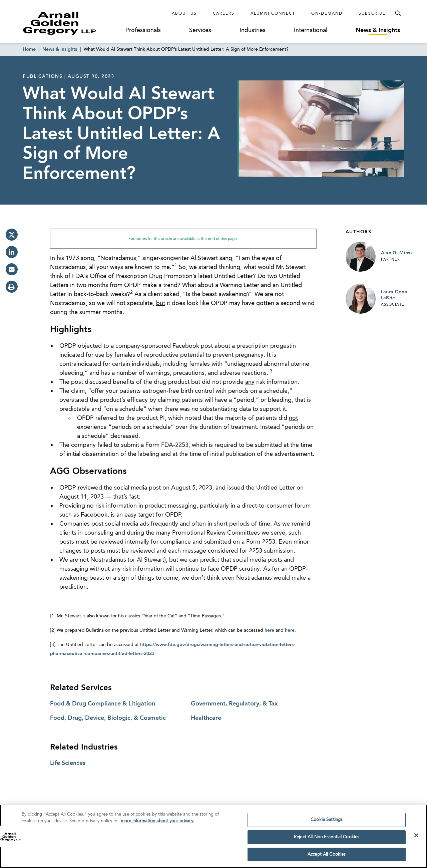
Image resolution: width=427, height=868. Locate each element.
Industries (253, 30)
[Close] (416, 838)
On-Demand (327, 14)
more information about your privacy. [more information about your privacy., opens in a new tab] (158, 824)
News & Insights (378, 30)
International (311, 30)
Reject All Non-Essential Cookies (327, 840)
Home (29, 49)
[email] (12, 269)
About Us (184, 14)
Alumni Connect (273, 14)
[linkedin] (12, 252)
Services (200, 30)
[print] (12, 287)
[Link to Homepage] (72, 23)
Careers (224, 14)
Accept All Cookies (327, 857)
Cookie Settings (327, 822)
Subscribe (372, 14)
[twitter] (12, 235)
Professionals (143, 30)
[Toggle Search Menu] (398, 13)
